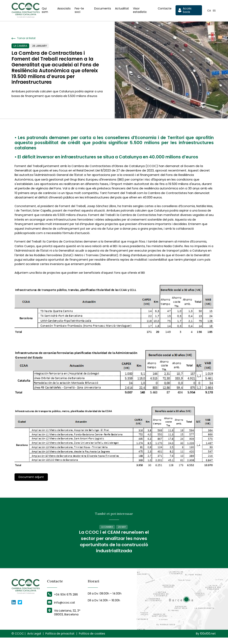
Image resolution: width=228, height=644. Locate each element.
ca (209, 11)
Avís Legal (34, 640)
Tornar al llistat (24, 38)
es (214, 11)
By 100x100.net (206, 640)
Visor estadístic (140, 11)
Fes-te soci (79, 11)
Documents (103, 9)
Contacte (165, 9)
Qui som (45, 11)
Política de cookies (92, 640)
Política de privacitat (60, 640)
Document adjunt (31, 477)
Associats (64, 9)
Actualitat (122, 9)
